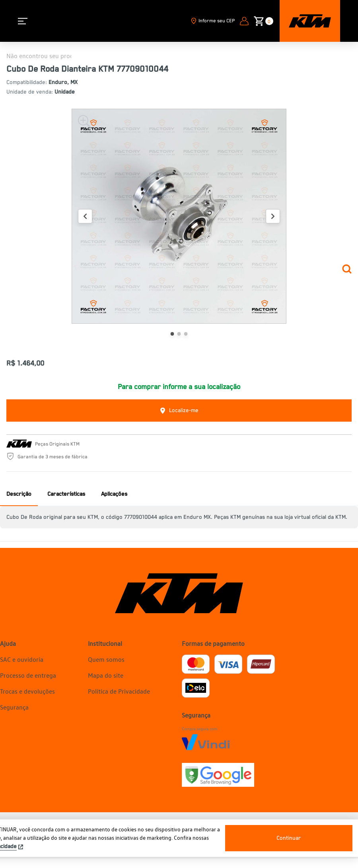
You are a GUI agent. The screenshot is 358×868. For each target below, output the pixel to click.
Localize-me (179, 411)
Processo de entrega (28, 675)
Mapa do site (106, 675)
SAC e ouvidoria (22, 659)
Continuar (289, 838)
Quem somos (106, 659)
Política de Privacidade (119, 691)
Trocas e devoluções (27, 691)
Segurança (14, 707)
